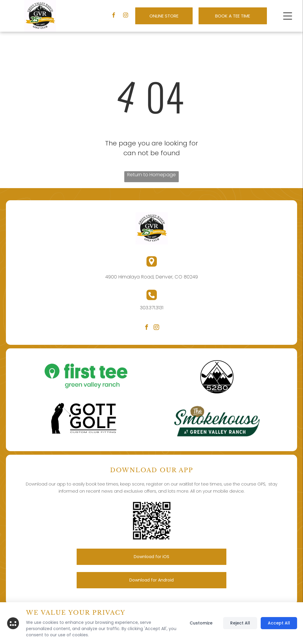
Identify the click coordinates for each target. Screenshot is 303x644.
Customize (201, 623)
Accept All (279, 623)
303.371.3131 (152, 308)
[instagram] (126, 16)
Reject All (240, 623)
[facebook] (114, 16)
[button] (288, 16)
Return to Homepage (151, 175)
